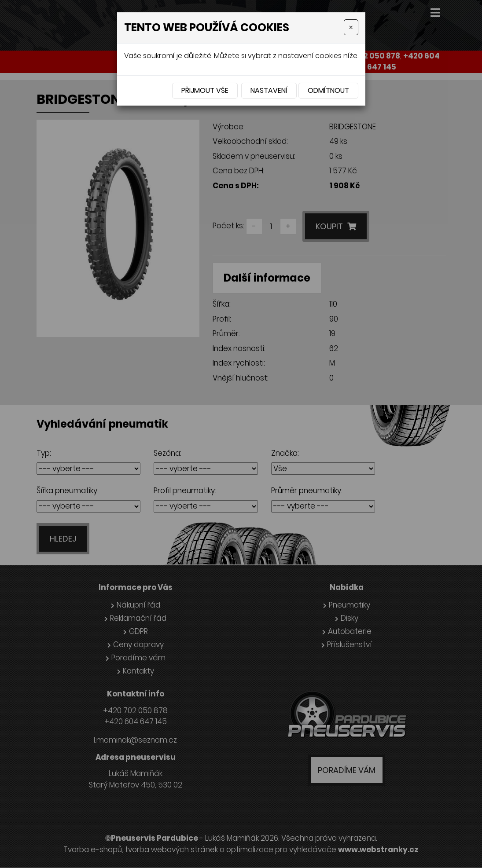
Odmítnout (328, 90)
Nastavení (269, 90)
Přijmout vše (205, 90)
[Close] (351, 27)
